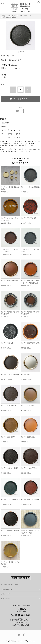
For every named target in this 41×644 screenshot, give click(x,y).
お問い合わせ (5, 599)
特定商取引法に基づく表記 (10, 585)
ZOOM (22, 52)
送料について (5, 594)
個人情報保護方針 (7, 589)
